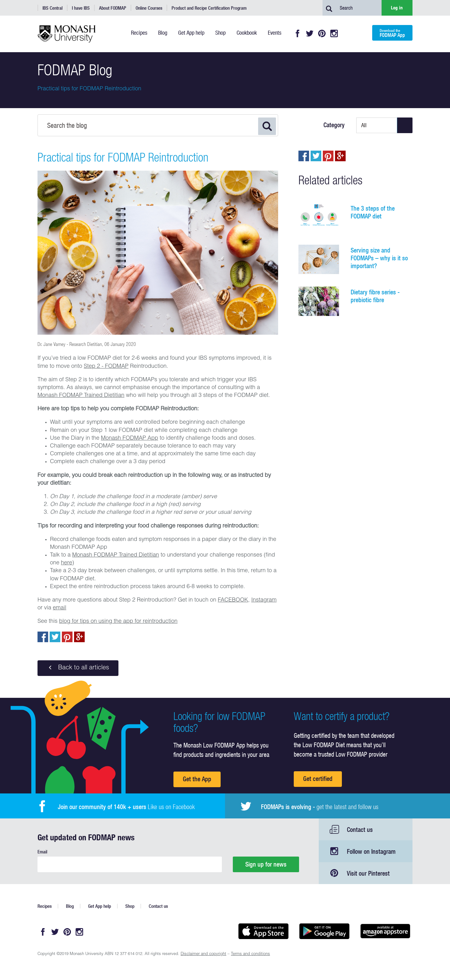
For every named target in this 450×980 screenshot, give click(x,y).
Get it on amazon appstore (385, 931)
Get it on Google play (324, 931)
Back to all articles (78, 668)
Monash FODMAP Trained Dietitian (81, 396)
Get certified (318, 779)
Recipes (45, 906)
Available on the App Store (263, 931)
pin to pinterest (67, 637)
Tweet (55, 637)
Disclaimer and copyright (203, 954)
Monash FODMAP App (130, 438)
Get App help (100, 906)
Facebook (297, 33)
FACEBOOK (233, 600)
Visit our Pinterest (368, 873)
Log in (397, 8)
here (67, 563)
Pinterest (322, 33)
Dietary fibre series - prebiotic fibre (375, 296)
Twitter (310, 33)
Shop (130, 906)
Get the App (197, 779)
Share (43, 637)
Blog (70, 906)
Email (42, 852)
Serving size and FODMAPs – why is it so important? (379, 258)
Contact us (360, 830)
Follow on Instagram (371, 851)
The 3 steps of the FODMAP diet (373, 212)
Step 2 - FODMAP (106, 367)
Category (334, 125)
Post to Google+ (79, 637)
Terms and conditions (250, 954)
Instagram (334, 33)
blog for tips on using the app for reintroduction (118, 622)
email (60, 608)
